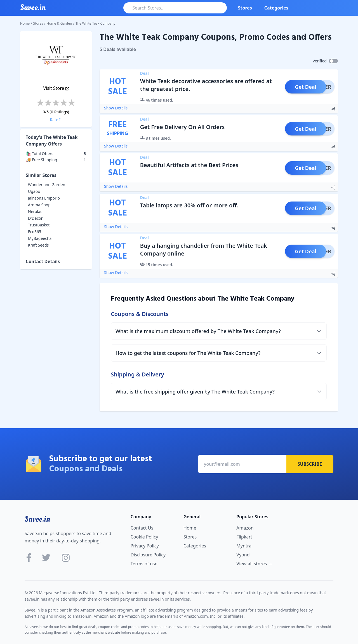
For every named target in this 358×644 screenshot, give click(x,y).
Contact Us (142, 528)
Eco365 (35, 232)
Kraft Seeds (38, 245)
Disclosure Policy (148, 555)
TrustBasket (39, 225)
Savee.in (37, 519)
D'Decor (35, 218)
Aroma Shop (39, 205)
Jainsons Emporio (44, 198)
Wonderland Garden (47, 185)
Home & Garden (59, 23)
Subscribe (310, 464)
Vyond (243, 555)
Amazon (245, 528)
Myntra (244, 546)
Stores (245, 8)
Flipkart (244, 537)
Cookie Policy (144, 537)
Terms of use (144, 564)
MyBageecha (40, 238)
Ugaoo (34, 191)
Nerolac (35, 211)
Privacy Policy (145, 546)
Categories (276, 8)
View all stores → (254, 564)
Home (25, 23)
